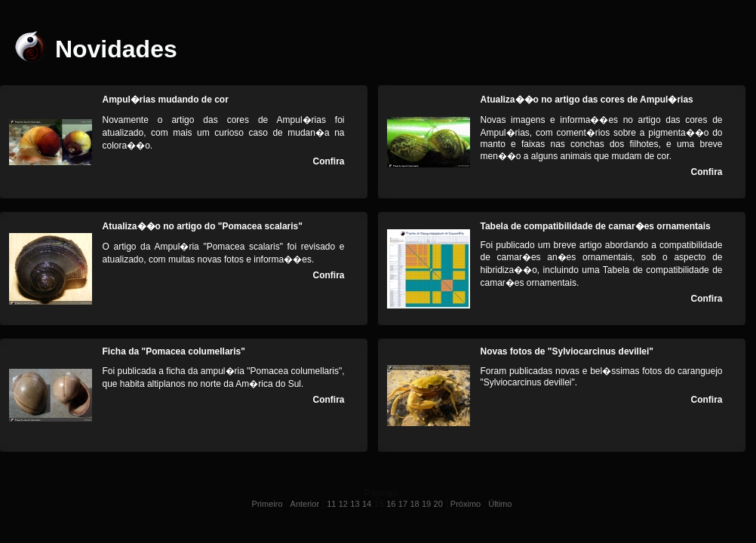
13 (355, 504)
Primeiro (267, 504)
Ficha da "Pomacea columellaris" (174, 351)
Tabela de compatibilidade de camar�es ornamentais (596, 226)
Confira (329, 161)
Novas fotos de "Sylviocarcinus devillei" (567, 351)
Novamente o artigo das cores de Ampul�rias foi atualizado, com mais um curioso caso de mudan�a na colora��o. (224, 133)
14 (367, 504)
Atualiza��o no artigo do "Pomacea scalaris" (203, 226)
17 (403, 504)
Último (500, 504)
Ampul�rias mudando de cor (166, 100)
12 (343, 504)
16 (391, 504)
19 (426, 504)
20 (438, 504)
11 (331, 504)
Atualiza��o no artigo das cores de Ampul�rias (587, 100)
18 (414, 504)
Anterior (305, 504)
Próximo (466, 504)
